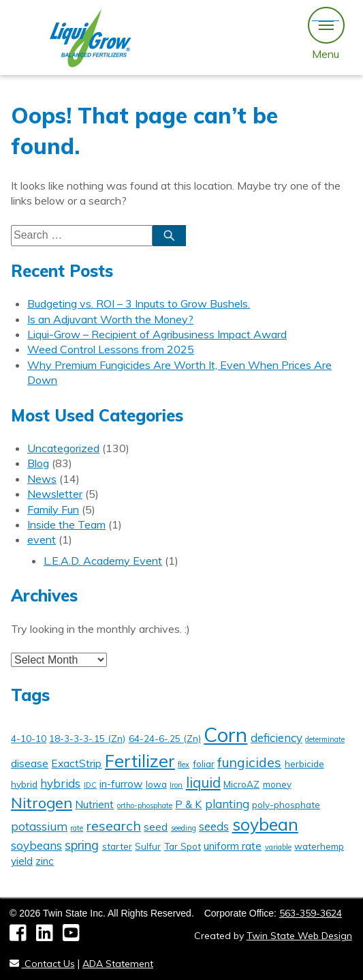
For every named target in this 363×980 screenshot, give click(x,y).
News (42, 479)
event (42, 539)
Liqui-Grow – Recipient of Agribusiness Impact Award (157, 334)
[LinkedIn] (49, 936)
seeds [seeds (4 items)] (214, 826)
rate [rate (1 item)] (77, 828)
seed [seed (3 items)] (156, 827)
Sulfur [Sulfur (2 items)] (148, 846)
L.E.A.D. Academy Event (103, 561)
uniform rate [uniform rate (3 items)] (233, 846)
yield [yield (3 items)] (22, 861)
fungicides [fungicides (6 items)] (249, 762)
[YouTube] (75, 936)
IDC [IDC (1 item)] (90, 785)
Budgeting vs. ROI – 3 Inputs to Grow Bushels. (139, 303)
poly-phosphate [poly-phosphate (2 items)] (286, 804)
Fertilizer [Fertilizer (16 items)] (140, 761)
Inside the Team (66, 524)
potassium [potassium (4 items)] (39, 826)
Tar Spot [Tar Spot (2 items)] (183, 846)
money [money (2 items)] (277, 784)
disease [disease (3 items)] (30, 763)
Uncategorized (63, 448)
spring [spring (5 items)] (82, 845)
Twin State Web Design (299, 936)
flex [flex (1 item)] (184, 764)
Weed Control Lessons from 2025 (111, 349)
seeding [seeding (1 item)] (184, 828)
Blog (38, 463)
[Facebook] (23, 936)
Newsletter (55, 494)
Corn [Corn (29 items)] (225, 734)
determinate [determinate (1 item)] (325, 739)
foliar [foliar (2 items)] (204, 763)
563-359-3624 (311, 913)
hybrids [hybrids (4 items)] (60, 783)
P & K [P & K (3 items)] (188, 804)
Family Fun (53, 509)
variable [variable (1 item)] (278, 847)
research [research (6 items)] (114, 826)
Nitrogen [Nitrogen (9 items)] (42, 802)
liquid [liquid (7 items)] (203, 783)
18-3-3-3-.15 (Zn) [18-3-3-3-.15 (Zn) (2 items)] (87, 738)
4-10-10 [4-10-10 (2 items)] (29, 738)
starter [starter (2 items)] (117, 846)
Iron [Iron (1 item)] (176, 785)
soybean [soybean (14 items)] (265, 824)
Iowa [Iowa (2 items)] (156, 784)
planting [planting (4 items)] (227, 804)
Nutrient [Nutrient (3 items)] (94, 804)
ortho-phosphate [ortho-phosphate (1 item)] (145, 805)
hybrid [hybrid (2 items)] (24, 784)
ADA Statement (118, 964)
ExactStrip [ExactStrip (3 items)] (76, 763)
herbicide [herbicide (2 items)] (304, 763)
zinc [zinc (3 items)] (45, 861)
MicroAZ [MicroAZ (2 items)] (241, 784)
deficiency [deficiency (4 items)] (277, 738)
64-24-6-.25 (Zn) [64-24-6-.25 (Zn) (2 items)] (165, 738)
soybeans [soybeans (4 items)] (36, 845)
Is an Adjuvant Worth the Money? (110, 319)
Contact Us (42, 964)
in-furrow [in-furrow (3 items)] (121, 784)
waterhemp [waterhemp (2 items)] (319, 846)
